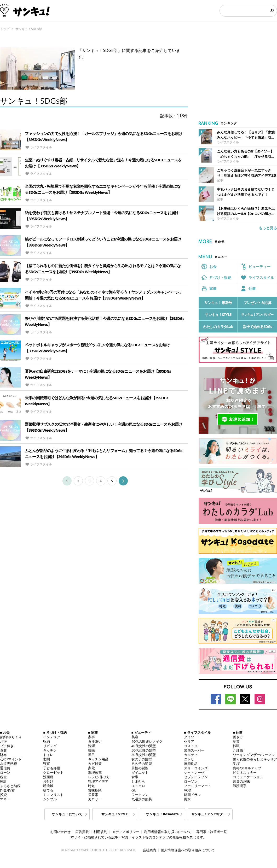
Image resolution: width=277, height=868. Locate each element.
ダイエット (140, 772)
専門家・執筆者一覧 (212, 832)
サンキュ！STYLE (218, 315)
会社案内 (149, 850)
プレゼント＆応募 (257, 303)
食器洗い (95, 741)
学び (236, 764)
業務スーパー (194, 750)
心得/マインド (11, 759)
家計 (3, 781)
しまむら (138, 781)
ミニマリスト (53, 795)
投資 (3, 795)
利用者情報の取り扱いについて (168, 832)
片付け (48, 781)
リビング (50, 746)
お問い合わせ (60, 832)
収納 (47, 741)
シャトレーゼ (194, 772)
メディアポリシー (126, 832)
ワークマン (140, 795)
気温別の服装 (142, 799)
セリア (189, 741)
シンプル (50, 799)
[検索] (245, 11)
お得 (3, 741)
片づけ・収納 (220, 277)
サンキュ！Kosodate (162, 814)
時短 (91, 786)
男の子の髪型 (142, 764)
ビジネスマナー (245, 772)
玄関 (47, 759)
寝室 (47, 764)
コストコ (191, 746)
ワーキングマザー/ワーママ (254, 755)
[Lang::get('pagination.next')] (123, 482)
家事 (213, 288)
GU (134, 790)
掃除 (91, 750)
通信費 (5, 768)
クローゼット (53, 772)
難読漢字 (240, 786)
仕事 (252, 288)
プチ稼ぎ (7, 746)
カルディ (191, 755)
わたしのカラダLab (218, 327)
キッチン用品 (98, 759)
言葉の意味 (241, 781)
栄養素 (93, 795)
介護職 (238, 750)
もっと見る (268, 228)
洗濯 (91, 746)
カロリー (95, 799)
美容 (135, 737)
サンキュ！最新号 (218, 303)
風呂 (91, 755)
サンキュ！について (67, 814)
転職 (236, 746)
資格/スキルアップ (247, 768)
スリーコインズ (196, 768)
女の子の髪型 (142, 759)
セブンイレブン (196, 777)
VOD (187, 790)
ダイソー (191, 737)
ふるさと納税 (10, 786)
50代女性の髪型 (144, 750)
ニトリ (189, 759)
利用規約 (100, 832)
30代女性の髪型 (144, 755)
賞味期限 (95, 790)
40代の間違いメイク (147, 741)
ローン (5, 772)
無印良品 (191, 764)
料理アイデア (98, 781)
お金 (213, 266)
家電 (91, 768)
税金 (3, 777)
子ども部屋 (52, 768)
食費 (3, 750)
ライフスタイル (261, 277)
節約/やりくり (11, 737)
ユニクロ (138, 786)
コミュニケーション (248, 777)
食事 (135, 777)
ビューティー (259, 266)
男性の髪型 (140, 768)
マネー (5, 799)
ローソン (191, 781)
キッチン (50, 750)
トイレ (48, 755)
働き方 (238, 737)
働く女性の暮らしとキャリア (255, 759)
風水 (187, 799)
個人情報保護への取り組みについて (188, 850)
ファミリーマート (198, 786)
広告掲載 (82, 832)
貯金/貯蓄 (7, 790)
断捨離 (48, 786)
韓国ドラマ (192, 795)
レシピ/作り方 (99, 777)
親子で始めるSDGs (257, 327)
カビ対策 (95, 764)
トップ (5, 29)
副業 (236, 741)
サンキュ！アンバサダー (257, 315)
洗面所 (48, 777)
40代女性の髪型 (144, 746)
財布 (3, 755)
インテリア (52, 737)
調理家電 (95, 772)
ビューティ (143, 732)
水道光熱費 (8, 764)
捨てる (48, 790)
